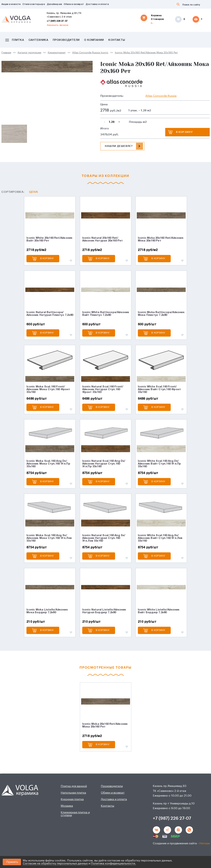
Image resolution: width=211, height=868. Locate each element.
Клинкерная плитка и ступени (75, 814)
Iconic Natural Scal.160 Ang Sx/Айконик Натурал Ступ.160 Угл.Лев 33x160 (104, 538)
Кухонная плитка (72, 799)
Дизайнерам (54, 4)
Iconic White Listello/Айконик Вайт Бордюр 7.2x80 (159, 611)
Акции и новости (11, 4)
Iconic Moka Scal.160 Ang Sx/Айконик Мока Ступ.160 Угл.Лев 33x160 (49, 538)
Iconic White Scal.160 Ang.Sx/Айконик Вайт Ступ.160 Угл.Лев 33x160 (160, 538)
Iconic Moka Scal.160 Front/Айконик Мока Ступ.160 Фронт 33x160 (48, 389)
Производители (66, 40)
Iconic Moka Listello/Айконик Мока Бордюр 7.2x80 (47, 611)
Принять (12, 862)
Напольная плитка (73, 793)
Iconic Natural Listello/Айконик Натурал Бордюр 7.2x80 (104, 611)
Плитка (15, 40)
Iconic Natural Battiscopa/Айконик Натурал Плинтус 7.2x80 (50, 314)
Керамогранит (57, 53)
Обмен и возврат (74, 4)
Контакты (117, 40)
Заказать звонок (58, 25)
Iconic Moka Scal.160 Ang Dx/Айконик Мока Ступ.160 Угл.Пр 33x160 (48, 464)
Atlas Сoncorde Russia (161, 96)
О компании (94, 40)
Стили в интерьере (34, 4)
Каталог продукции (29, 53)
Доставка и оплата (97, 4)
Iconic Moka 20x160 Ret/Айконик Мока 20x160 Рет (146, 53)
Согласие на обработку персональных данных (55, 863)
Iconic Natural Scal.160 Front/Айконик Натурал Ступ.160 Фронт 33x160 (103, 389)
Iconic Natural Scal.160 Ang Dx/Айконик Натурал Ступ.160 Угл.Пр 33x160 (104, 464)
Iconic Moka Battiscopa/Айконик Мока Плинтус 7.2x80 (161, 314)
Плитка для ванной (74, 786)
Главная (6, 53)
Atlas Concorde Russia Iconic (90, 53)
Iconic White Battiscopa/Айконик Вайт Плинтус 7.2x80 (106, 314)
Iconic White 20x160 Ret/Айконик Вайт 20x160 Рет (49, 239)
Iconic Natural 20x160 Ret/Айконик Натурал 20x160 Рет (103, 239)
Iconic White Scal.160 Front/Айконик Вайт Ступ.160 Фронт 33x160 (159, 389)
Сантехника (38, 40)
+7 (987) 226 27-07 (57, 21)
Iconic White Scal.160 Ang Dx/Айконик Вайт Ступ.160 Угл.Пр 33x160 (159, 464)
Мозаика (67, 806)
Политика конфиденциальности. (113, 863)
